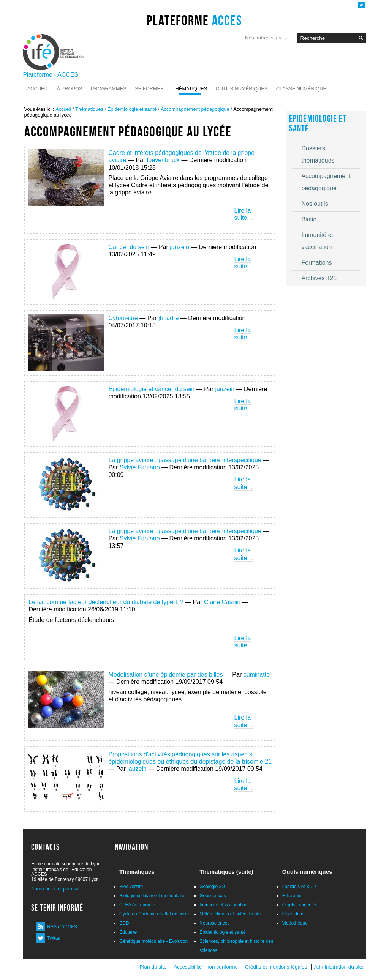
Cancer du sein (129, 247)
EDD (124, 923)
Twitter (54, 938)
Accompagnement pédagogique (195, 109)
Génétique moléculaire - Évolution (153, 941)
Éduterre (128, 932)
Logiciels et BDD (299, 887)
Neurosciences (214, 923)
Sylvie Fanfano (140, 467)
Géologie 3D (212, 887)
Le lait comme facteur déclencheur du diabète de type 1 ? (106, 602)
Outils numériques (242, 89)
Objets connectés (300, 905)
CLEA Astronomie (137, 905)
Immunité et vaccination (223, 905)
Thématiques (190, 89)
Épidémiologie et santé (132, 109)
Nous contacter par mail (55, 889)
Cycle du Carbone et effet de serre (154, 914)
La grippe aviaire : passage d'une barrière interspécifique (185, 460)
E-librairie (292, 896)
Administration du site (339, 967)
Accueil (38, 89)
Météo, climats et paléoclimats (230, 914)
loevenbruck (163, 160)
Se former (149, 89)
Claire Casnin (222, 602)
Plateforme (194, 20)
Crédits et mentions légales (276, 967)
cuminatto (257, 675)
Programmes (109, 89)
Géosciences (213, 896)
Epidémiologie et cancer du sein (151, 389)
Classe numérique (301, 89)
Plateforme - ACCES (51, 75)
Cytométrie (123, 318)
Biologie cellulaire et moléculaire (152, 896)
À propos (70, 89)
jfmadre (168, 318)
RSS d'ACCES (62, 927)
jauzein (179, 247)
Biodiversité (131, 887)
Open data (293, 914)
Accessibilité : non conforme (206, 967)
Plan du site (153, 967)
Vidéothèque (295, 923)
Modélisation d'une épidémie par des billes (165, 675)
